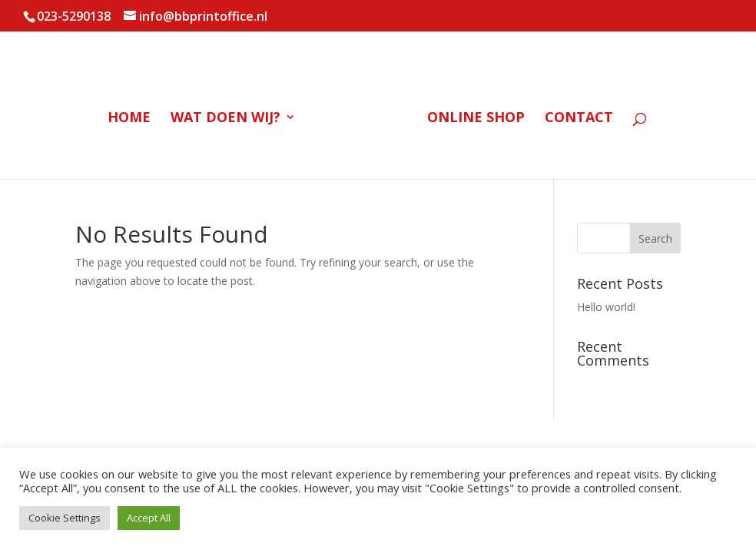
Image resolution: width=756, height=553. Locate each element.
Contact (579, 119)
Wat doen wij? (225, 119)
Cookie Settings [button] (65, 518)
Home (129, 119)
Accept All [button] (149, 518)
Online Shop (476, 119)
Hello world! (606, 307)
